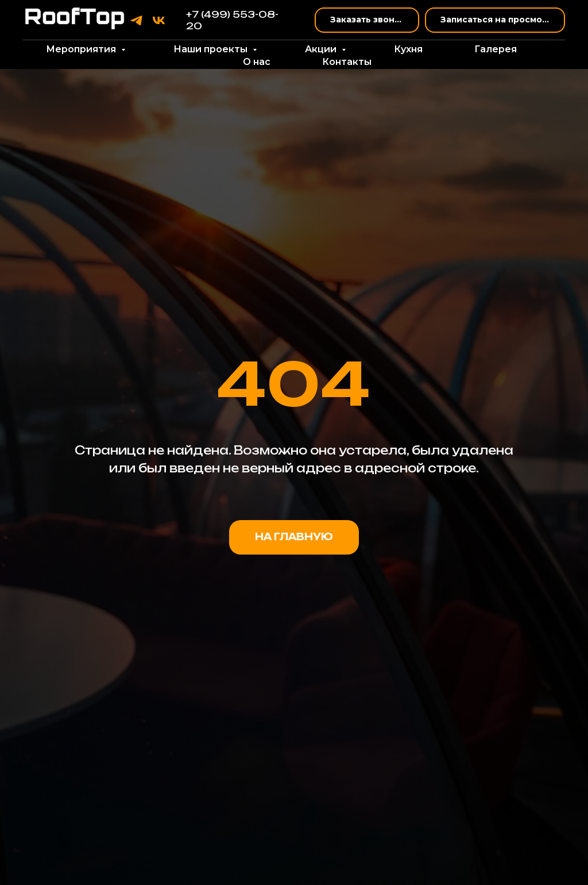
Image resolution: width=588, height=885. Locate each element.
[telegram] (136, 20)
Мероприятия (82, 49)
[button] (367, 20)
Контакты (347, 62)
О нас (257, 62)
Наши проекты (212, 49)
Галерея (496, 49)
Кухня (408, 49)
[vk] (159, 20)
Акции (322, 49)
